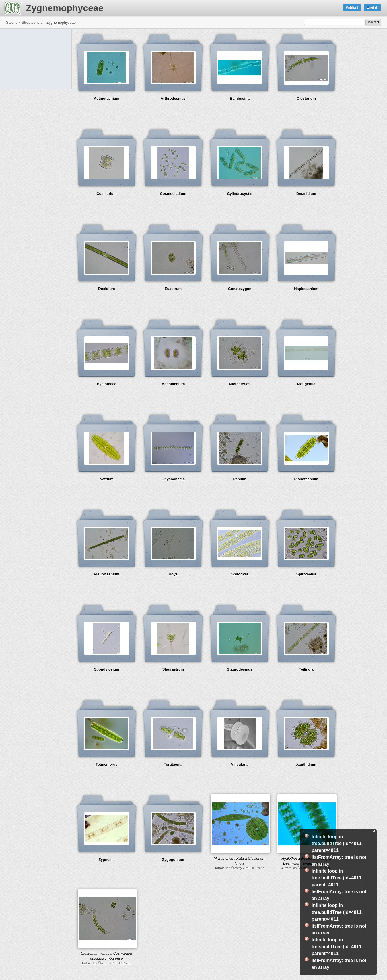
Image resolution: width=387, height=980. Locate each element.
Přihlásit (352, 7)
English (373, 7)
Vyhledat (373, 22)
